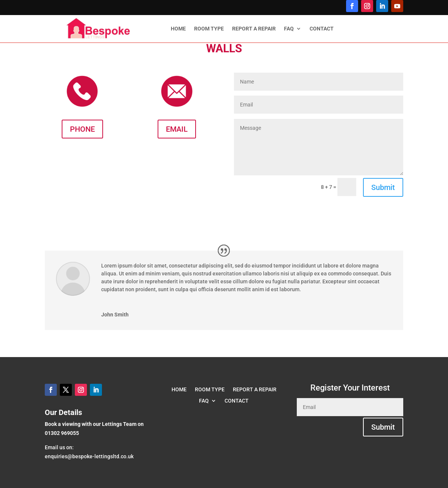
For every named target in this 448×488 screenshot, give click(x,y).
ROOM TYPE (209, 29)
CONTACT (322, 29)
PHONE (82, 129)
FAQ (289, 29)
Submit (383, 187)
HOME (178, 29)
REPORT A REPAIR (254, 29)
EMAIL (177, 129)
